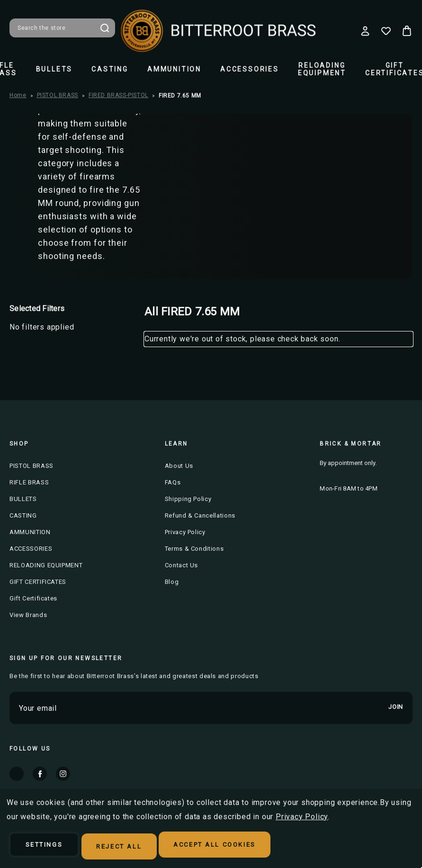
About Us (179, 466)
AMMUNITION (174, 69)
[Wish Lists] (386, 31)
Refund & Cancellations (200, 515)
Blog (172, 582)
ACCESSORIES (250, 69)
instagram (63, 774)
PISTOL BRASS (31, 466)
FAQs (173, 482)
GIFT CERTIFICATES (38, 582)
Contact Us (182, 565)
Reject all (138, 847)
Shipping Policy (188, 499)
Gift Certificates (33, 598)
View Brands (28, 615)
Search (105, 28)
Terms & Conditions (194, 549)
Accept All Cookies (248, 847)
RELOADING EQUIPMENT (322, 69)
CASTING (110, 69)
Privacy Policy (185, 532)
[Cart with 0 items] (407, 31)
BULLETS (54, 69)
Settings (51, 847)
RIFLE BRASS (29, 482)
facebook (40, 774)
